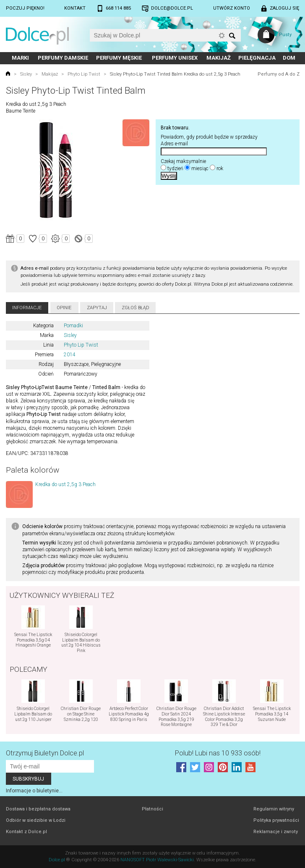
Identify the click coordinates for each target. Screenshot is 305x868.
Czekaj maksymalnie (183, 161)
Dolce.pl (57, 860)
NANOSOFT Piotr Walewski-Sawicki (157, 860)
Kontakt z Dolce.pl (26, 832)
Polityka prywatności (276, 820)
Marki (20, 58)
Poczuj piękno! (25, 8)
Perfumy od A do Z (279, 74)
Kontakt (75, 8)
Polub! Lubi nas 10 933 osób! (218, 753)
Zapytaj (97, 308)
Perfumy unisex (175, 58)
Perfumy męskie (119, 58)
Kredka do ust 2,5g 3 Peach (65, 484)
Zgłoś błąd (136, 308)
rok (220, 168)
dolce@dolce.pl (172, 8)
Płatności (152, 809)
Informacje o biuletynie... (34, 791)
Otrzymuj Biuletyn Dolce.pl (45, 753)
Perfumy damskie (63, 58)
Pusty (285, 35)
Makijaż (219, 58)
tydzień (175, 168)
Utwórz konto (232, 8)
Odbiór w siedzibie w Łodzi (36, 820)
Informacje (27, 308)
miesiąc (200, 168)
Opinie (64, 308)
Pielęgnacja (257, 58)
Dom (289, 58)
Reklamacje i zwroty (276, 832)
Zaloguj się (284, 8)
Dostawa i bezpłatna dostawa (38, 809)
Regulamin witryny (274, 809)
